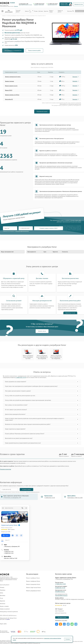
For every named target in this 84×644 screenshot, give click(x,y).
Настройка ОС (9, 99)
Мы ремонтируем (7, 11)
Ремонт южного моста (11, 86)
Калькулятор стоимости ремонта (9, 612)
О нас (31, 11)
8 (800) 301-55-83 (60, 588)
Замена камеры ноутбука (12, 95)
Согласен (68, 639)
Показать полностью (6, 469)
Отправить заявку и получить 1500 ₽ (49, 228)
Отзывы (36, 11)
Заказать (76, 77)
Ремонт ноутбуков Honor (33, 578)
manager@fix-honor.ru (61, 595)
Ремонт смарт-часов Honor (33, 587)
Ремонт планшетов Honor (33, 584)
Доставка (41, 11)
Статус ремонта (80, 11)
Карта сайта (3, 624)
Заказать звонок (42, 331)
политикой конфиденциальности (22, 231)
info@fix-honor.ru (60, 592)
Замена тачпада (9, 81)
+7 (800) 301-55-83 (39, 4)
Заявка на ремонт (60, 11)
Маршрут (6, 535)
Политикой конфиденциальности (33, 492)
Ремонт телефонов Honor (33, 581)
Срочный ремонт (18, 11)
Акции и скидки (51, 11)
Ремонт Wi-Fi (9, 90)
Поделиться (57, 624)
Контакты (70, 11)
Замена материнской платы (13, 77)
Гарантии (46, 11)
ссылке (8, 619)
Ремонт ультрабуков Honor (33, 591)
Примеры (3, 590)
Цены (27, 11)
